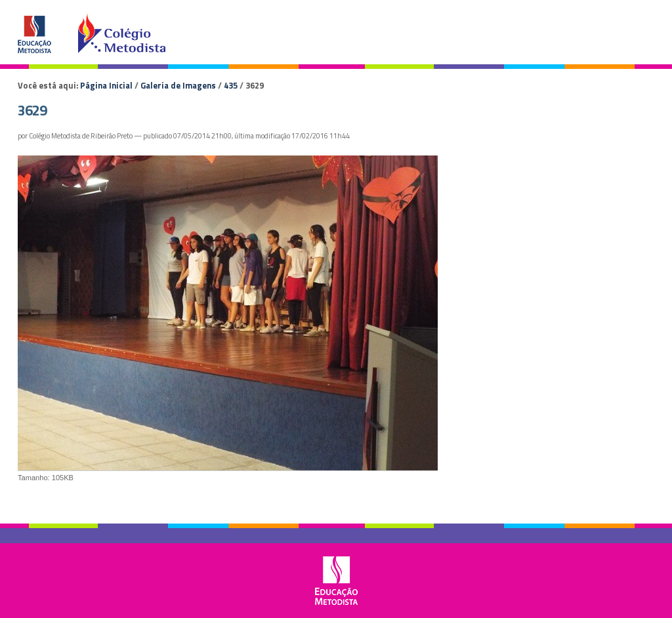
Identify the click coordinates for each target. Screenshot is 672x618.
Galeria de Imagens (178, 85)
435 (231, 85)
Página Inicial (106, 85)
